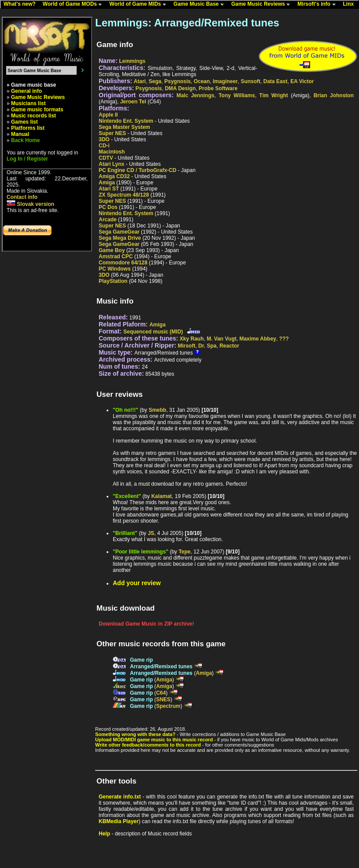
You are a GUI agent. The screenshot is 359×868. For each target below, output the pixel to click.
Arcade (108, 220)
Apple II (108, 115)
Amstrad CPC (116, 256)
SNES (163, 700)
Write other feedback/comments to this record (148, 745)
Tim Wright (274, 95)
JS (151, 533)
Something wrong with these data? (135, 734)
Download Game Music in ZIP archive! (146, 624)
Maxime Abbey (258, 339)
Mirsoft (186, 346)
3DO (104, 139)
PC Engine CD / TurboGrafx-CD (137, 170)
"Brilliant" (125, 533)
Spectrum (168, 706)
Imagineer (225, 81)
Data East (276, 81)
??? (284, 339)
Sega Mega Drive (120, 238)
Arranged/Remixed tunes (161, 667)
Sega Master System (124, 127)
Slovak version (30, 204)
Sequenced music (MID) (153, 332)
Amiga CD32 (114, 176)
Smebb (157, 410)
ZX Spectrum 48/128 (124, 195)
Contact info (22, 197)
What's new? (22, 4)
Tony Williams (237, 95)
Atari (140, 81)
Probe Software (218, 88)
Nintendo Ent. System (126, 121)
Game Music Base (201, 4)
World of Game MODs (74, 4)
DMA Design (180, 88)
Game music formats (37, 110)
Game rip (141, 660)
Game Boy (112, 250)
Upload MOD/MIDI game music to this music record (154, 740)
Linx (351, 4)
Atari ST (109, 189)
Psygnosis (178, 81)
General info (26, 91)
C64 (161, 693)
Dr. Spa (207, 346)
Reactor (229, 346)
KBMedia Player (119, 821)
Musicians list (28, 103)
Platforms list (28, 128)
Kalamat (161, 496)
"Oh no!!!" (126, 410)
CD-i (104, 146)
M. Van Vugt (222, 339)
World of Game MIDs (140, 4)
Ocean (202, 81)
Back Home (25, 140)
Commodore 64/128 (123, 263)
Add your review (137, 583)
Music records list (33, 116)
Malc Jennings (196, 95)
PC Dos (108, 207)
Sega (155, 81)
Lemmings (132, 61)
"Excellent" (127, 496)
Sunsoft (250, 81)
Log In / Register (27, 159)
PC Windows (115, 269)
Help (104, 834)
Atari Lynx (111, 164)
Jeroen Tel (133, 102)
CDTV (106, 158)
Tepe (184, 552)
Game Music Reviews (263, 4)
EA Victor (302, 81)
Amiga (107, 183)
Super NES (112, 133)
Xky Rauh (192, 339)
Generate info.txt (120, 797)
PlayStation (113, 281)
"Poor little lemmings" (141, 552)
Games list (24, 122)
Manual (20, 134)
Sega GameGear (119, 232)
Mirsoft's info (318, 4)
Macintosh (112, 152)
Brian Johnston (334, 95)
